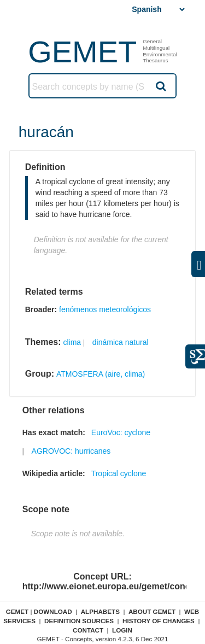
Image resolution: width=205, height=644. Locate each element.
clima (72, 342)
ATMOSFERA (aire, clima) (101, 374)
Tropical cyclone (119, 473)
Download (53, 611)
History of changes (159, 621)
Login (122, 630)
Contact (88, 630)
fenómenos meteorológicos (105, 309)
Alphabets (100, 611)
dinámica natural (121, 342)
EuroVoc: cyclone (121, 432)
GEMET (82, 52)
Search (160, 86)
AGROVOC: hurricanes (71, 451)
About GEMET (152, 611)
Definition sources (79, 621)
